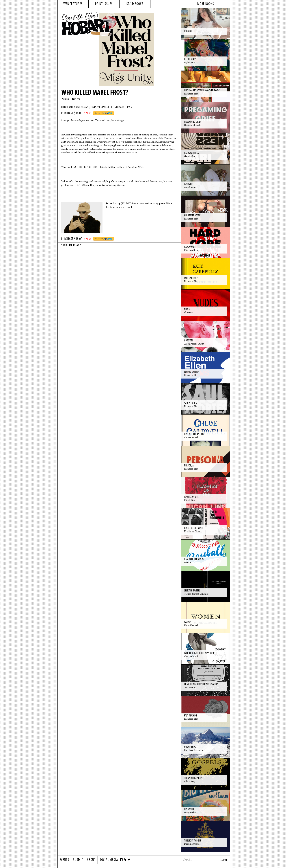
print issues (104, 4)
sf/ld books (135, 4)
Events (64, 860)
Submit (78, 860)
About (91, 860)
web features (73, 4)
